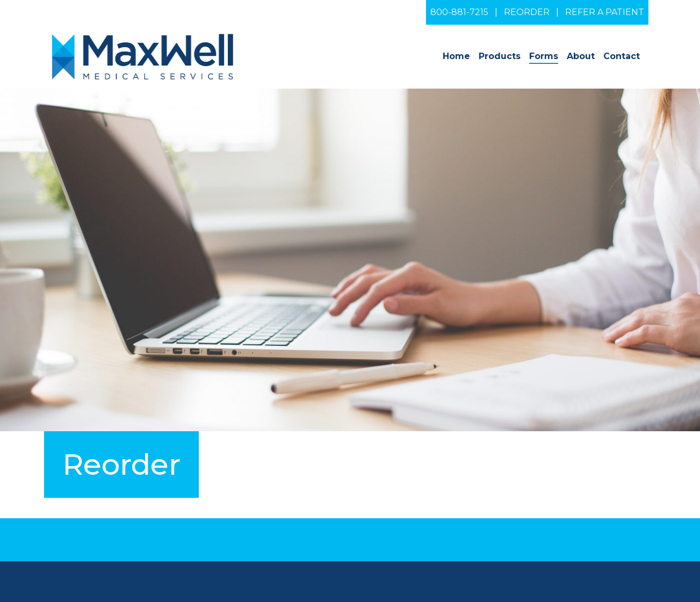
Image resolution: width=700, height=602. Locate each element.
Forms (544, 56)
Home (456, 56)
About (581, 56)
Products (500, 56)
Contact (622, 56)
